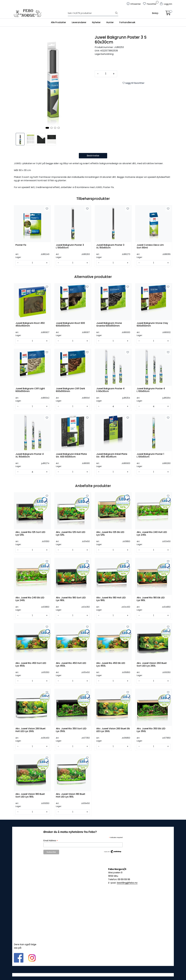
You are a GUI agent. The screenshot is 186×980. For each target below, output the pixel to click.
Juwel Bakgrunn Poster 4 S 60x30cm (110, 390)
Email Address (51, 841)
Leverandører (79, 22)
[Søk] (91, 13)
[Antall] (106, 74)
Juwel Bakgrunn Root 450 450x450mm (30, 325)
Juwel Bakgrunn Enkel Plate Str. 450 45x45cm (112, 455)
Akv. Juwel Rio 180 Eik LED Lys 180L (151, 599)
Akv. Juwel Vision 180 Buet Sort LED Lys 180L (30, 796)
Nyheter (96, 22)
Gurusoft (93, 975)
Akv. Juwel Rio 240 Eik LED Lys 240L (30, 599)
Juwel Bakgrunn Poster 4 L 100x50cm (151, 390)
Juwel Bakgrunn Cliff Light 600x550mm (30, 390)
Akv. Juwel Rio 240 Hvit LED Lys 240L (152, 534)
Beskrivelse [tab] (93, 156)
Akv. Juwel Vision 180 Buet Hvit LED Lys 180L (71, 796)
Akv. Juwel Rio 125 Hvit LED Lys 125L (71, 534)
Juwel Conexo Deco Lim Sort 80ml (150, 246)
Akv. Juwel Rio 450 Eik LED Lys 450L (111, 665)
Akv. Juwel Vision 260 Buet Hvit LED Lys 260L (30, 730)
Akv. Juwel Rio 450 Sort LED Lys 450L (31, 665)
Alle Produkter (58, 22)
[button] (47, 128)
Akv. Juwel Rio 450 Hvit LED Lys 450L (71, 665)
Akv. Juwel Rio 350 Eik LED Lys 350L (151, 730)
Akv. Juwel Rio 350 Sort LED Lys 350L (71, 730)
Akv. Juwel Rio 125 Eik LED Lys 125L (110, 534)
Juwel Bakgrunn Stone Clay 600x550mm (152, 325)
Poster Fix (21, 245)
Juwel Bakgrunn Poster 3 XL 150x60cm (110, 246)
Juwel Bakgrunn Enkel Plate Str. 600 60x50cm (71, 455)
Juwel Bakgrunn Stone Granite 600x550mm (109, 325)
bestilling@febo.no (127, 883)
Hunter (110, 22)
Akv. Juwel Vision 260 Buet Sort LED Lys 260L (152, 665)
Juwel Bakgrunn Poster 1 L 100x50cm (150, 455)
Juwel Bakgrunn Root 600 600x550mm (70, 325)
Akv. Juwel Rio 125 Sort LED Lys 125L (30, 534)
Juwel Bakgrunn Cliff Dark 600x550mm (70, 390)
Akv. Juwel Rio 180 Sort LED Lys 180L (71, 599)
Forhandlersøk (127, 22)
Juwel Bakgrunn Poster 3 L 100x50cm (70, 246)
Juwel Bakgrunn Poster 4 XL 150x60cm (30, 455)
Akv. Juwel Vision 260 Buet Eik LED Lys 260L (113, 730)
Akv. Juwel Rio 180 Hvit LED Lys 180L (111, 599)
